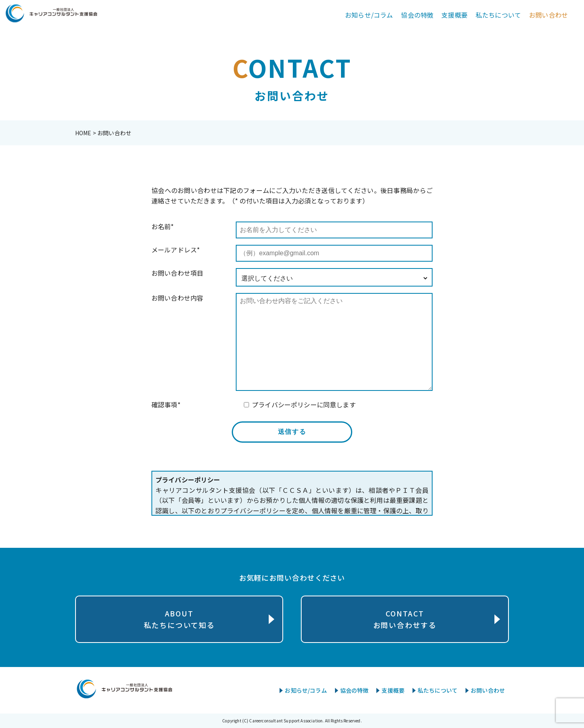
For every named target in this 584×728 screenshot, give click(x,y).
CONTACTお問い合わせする (405, 619)
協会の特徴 (417, 15)
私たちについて (498, 15)
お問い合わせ (548, 15)
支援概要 (454, 15)
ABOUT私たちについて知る (179, 619)
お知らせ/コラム (369, 15)
